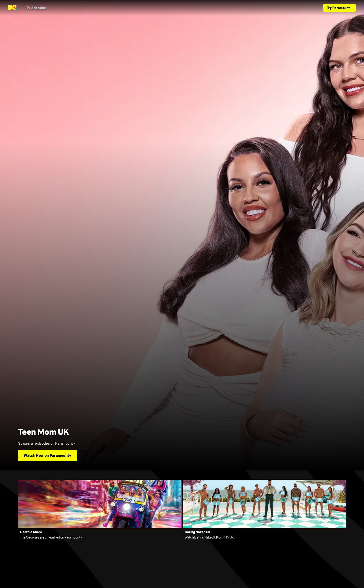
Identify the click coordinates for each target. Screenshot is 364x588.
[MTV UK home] (13, 8)
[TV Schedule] (36, 8)
